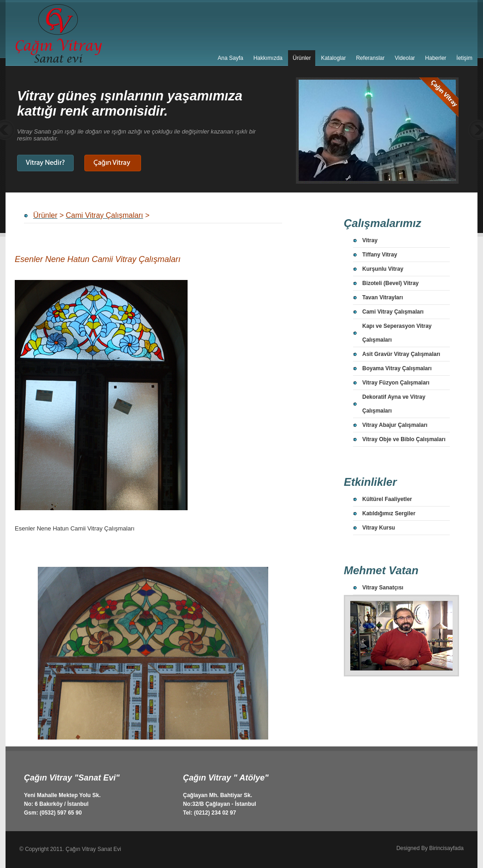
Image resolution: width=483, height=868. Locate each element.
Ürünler (302, 58)
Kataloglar (333, 58)
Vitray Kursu (379, 528)
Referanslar (370, 58)
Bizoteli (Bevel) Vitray (390, 283)
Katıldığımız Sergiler (389, 513)
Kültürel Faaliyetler (387, 499)
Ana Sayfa (230, 58)
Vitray (370, 240)
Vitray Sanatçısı (383, 588)
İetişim (464, 58)
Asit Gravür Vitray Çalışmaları (401, 354)
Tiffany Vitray (380, 255)
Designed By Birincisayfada (430, 848)
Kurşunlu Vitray (383, 269)
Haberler (436, 58)
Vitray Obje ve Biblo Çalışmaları (404, 439)
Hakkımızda (268, 58)
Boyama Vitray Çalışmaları (397, 368)
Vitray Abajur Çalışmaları (395, 425)
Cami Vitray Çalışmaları (393, 312)
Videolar (405, 58)
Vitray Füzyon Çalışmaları (396, 383)
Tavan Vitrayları (383, 297)
